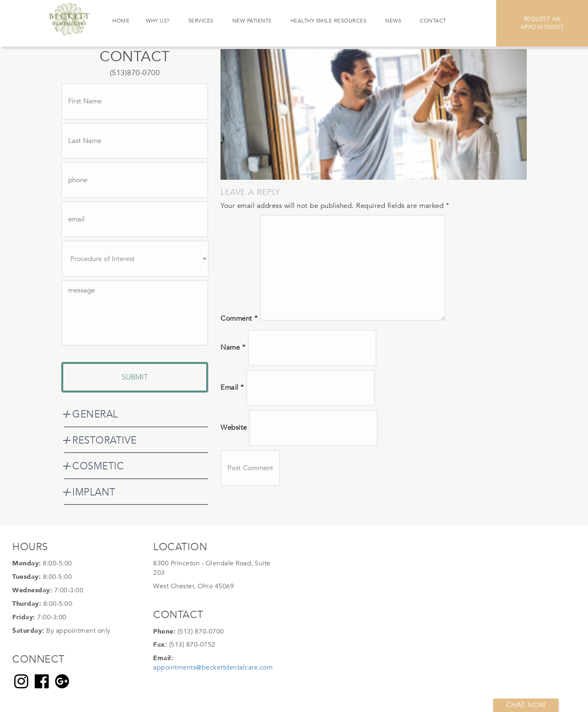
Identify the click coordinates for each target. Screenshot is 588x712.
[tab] (136, 415)
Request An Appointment (542, 23)
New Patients (252, 21)
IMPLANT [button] (94, 492)
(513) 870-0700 (201, 632)
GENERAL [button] (95, 414)
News (393, 21)
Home (121, 21)
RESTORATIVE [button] (105, 441)
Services (201, 21)
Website (234, 427)
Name (233, 347)
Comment (239, 318)
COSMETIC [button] (98, 466)
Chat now (526, 705)
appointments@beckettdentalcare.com (213, 667)
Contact (433, 21)
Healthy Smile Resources (329, 21)
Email (232, 387)
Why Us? (158, 21)
